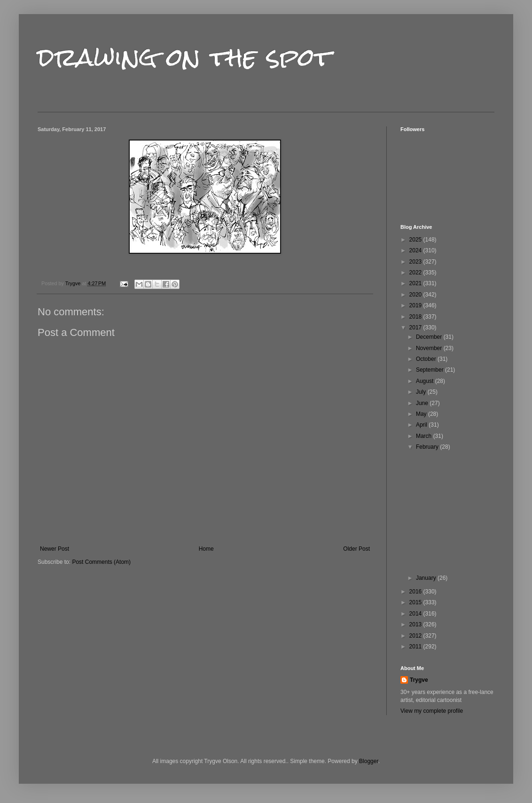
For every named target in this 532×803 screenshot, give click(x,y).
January (427, 578)
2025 (416, 240)
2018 (416, 317)
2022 (416, 273)
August (426, 381)
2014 (416, 614)
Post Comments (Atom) (101, 562)
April (422, 425)
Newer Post (55, 549)
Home (206, 549)
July (422, 392)
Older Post (356, 549)
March (425, 436)
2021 (416, 283)
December (430, 337)
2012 (416, 636)
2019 (416, 305)
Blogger (369, 761)
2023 (416, 262)
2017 (416, 327)
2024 (416, 250)
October (427, 359)
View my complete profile (432, 711)
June (423, 403)
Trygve (419, 680)
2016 (416, 592)
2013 (416, 624)
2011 (416, 647)
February (428, 447)
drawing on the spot (184, 57)
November (430, 348)
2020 (416, 295)
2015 (416, 602)
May (422, 414)
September (430, 370)
